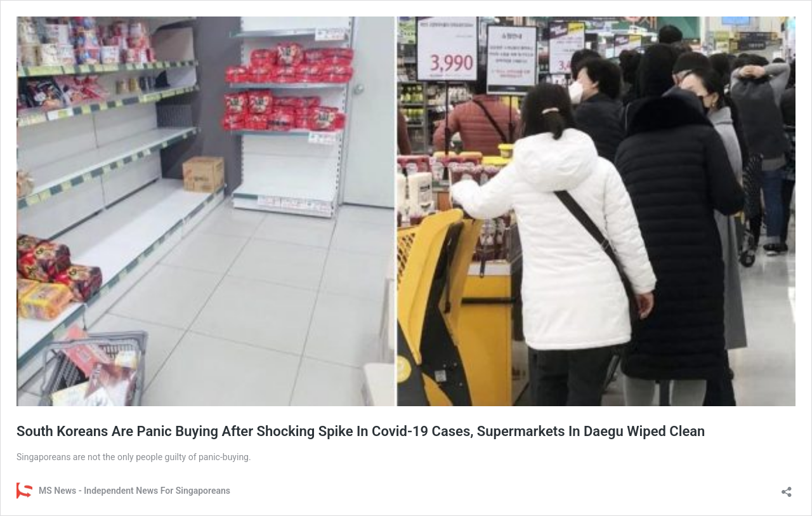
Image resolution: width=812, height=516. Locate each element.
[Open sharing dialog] (787, 488)
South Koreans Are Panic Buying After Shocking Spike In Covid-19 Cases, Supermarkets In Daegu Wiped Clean (361, 431)
